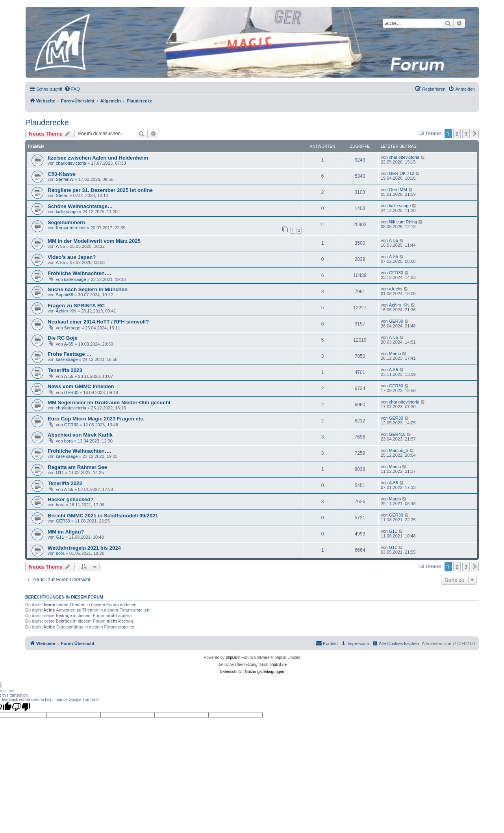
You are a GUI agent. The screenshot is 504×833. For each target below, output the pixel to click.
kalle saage (67, 212)
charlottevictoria (71, 163)
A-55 (60, 246)
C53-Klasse (62, 174)
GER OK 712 (402, 173)
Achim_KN (66, 311)
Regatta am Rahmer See (77, 467)
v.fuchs (396, 289)
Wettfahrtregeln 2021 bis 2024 (84, 548)
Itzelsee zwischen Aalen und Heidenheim (98, 158)
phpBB (232, 657)
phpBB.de (278, 665)
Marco (395, 353)
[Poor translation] (21, 707)
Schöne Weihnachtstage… (80, 206)
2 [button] (457, 134)
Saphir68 (65, 295)
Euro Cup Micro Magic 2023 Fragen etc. (96, 419)
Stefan (62, 195)
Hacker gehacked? (71, 499)
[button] (475, 134)
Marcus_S (399, 450)
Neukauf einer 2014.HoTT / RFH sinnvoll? (98, 322)
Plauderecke (47, 123)
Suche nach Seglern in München (88, 289)
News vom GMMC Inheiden (81, 386)
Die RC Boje (62, 338)
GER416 (397, 434)
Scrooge (72, 328)
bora (69, 441)
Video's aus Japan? (72, 257)
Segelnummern (66, 222)
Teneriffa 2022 (65, 483)
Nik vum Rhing (403, 222)
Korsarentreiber (71, 228)
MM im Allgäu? (66, 532)
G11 (60, 472)
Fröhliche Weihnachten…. (80, 273)
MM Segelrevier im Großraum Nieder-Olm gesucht (109, 403)
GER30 (396, 273)
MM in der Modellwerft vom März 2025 (94, 241)
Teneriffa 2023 (65, 370)
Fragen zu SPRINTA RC (76, 306)
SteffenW (65, 179)
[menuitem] (72, 89)
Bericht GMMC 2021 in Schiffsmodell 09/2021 (103, 516)
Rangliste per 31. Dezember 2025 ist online (100, 190)
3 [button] (466, 134)
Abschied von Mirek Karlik (80, 435)
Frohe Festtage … (69, 354)
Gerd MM (398, 190)
